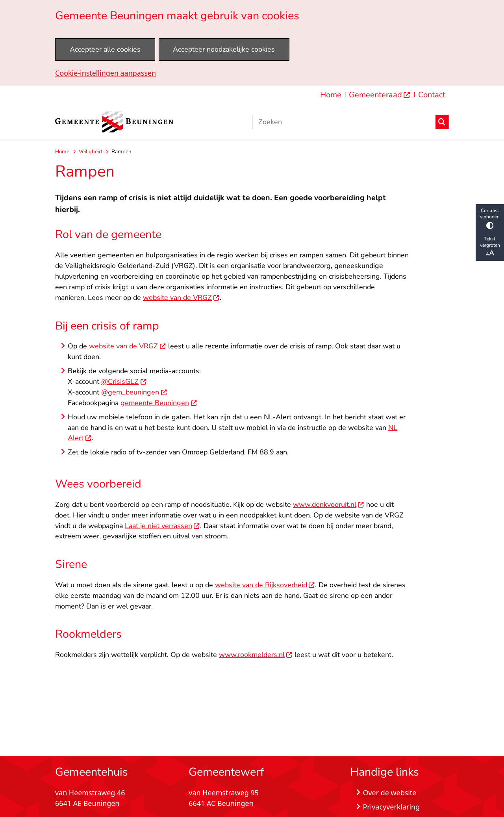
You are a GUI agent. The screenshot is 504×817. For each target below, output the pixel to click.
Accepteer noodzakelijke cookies (224, 49)
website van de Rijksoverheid (265, 585)
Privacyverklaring (391, 807)
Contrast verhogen (490, 218)
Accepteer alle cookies (105, 49)
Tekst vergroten (490, 247)
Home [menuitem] (331, 95)
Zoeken (442, 122)
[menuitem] (380, 95)
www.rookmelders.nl (256, 655)
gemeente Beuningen (159, 403)
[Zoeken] (344, 122)
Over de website (389, 793)
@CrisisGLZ (124, 382)
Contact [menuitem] (432, 95)
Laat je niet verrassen (162, 526)
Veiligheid (90, 152)
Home (62, 152)
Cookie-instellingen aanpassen (106, 73)
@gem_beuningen (134, 392)
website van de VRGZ (181, 298)
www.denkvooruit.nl (329, 504)
